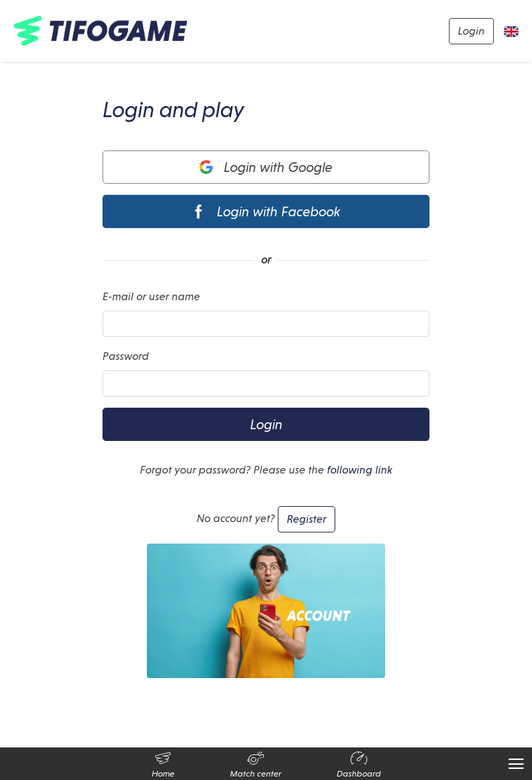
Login (471, 31)
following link (360, 470)
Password (126, 356)
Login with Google (266, 167)
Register (307, 519)
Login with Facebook (266, 211)
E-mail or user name (151, 296)
